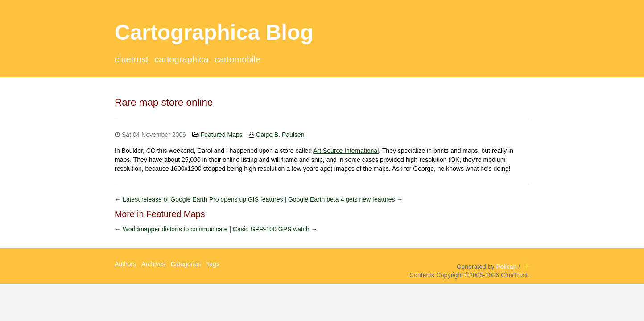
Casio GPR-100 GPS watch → (275, 229)
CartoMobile (237, 59)
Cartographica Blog (214, 32)
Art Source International (346, 151)
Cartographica (181, 59)
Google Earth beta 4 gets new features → (346, 199)
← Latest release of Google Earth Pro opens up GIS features (200, 199)
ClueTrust (132, 59)
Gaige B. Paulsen (280, 135)
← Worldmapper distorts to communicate (172, 229)
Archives (153, 264)
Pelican (506, 267)
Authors (125, 264)
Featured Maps (222, 135)
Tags (213, 264)
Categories (186, 264)
